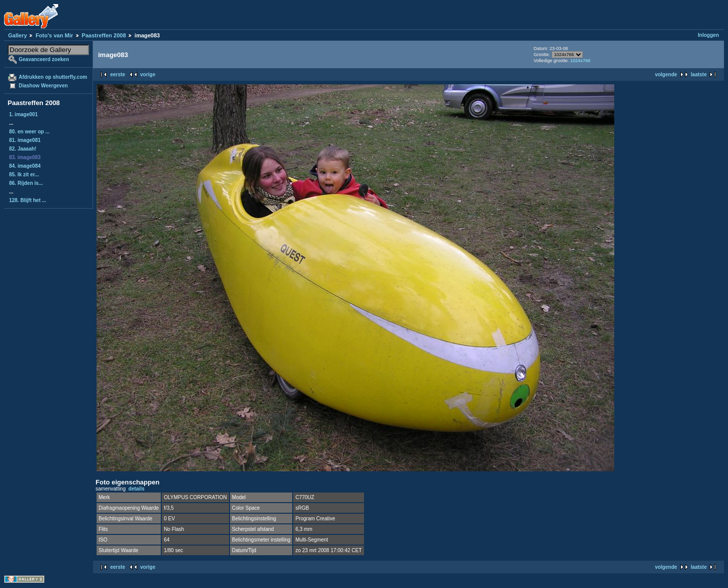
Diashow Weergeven (43, 86)
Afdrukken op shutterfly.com (53, 77)
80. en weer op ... (29, 132)
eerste (118, 75)
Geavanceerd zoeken (44, 59)
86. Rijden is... (26, 183)
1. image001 (24, 114)
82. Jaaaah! (23, 149)
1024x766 (580, 61)
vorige (148, 75)
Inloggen (708, 35)
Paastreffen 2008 (104, 35)
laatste (699, 75)
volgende (666, 75)
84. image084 (25, 166)
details (136, 489)
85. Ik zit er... (24, 175)
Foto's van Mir (54, 35)
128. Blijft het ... (28, 200)
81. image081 (25, 140)
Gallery (17, 35)
